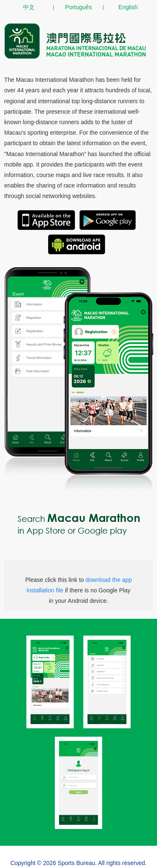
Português (79, 7)
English (128, 7)
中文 (29, 7)
